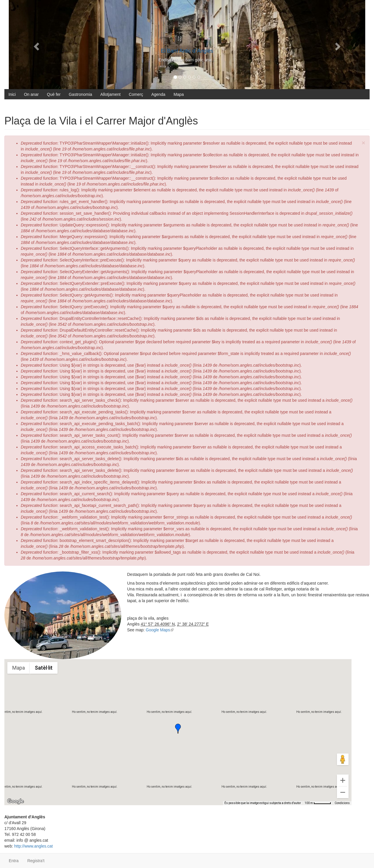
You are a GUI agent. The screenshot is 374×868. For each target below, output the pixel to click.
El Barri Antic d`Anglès (187, 51)
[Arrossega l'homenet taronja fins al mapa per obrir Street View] (343, 759)
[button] (178, 729)
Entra (14, 861)
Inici (12, 94)
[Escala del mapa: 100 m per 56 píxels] (318, 803)
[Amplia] (343, 780)
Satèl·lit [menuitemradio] (44, 668)
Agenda (158, 94)
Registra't (36, 861)
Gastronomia (80, 94)
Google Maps (160, 630)
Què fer (54, 94)
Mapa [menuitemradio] (19, 668)
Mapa (179, 94)
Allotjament (110, 94)
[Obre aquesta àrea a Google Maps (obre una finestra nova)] (15, 801)
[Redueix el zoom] (343, 792)
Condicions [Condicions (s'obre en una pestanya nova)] (342, 803)
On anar (31, 94)
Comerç (136, 94)
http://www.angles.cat (33, 846)
